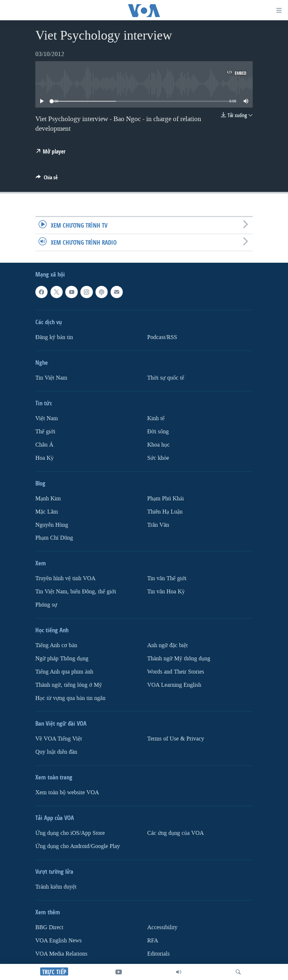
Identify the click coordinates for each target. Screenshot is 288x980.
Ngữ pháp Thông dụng (62, 659)
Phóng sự (46, 605)
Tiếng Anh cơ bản (56, 645)
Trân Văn (158, 525)
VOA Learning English (174, 685)
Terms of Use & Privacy (176, 739)
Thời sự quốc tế (166, 378)
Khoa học (158, 445)
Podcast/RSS (162, 337)
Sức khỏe (158, 458)
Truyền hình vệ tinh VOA (65, 578)
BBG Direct (49, 927)
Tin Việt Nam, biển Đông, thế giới (76, 592)
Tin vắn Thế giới (167, 578)
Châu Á (44, 445)
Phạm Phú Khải (166, 499)
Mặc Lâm (47, 512)
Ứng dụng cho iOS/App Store (70, 833)
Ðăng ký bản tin (54, 337)
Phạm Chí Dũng (54, 538)
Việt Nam (47, 418)
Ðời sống (158, 432)
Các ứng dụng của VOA (175, 833)
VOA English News (59, 941)
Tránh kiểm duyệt (56, 887)
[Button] (47, 179)
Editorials (158, 954)
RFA (153, 941)
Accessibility (162, 927)
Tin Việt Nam (51, 378)
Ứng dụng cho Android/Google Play (78, 846)
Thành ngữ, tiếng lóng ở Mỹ (69, 685)
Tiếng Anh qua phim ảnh (64, 672)
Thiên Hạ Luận (165, 512)
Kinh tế (156, 418)
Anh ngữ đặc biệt (167, 645)
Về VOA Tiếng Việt (59, 739)
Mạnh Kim (48, 499)
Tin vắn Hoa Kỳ (166, 592)
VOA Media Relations (61, 954)
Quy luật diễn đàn (56, 752)
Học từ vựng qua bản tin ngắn (70, 698)
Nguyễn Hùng (52, 525)
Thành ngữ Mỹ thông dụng (179, 659)
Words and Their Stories (176, 672)
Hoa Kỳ (45, 458)
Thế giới (45, 432)
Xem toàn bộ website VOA (67, 792)
